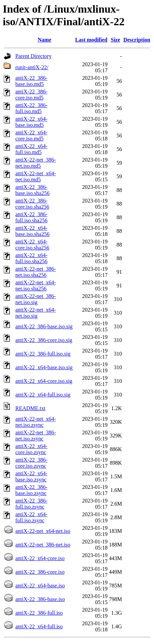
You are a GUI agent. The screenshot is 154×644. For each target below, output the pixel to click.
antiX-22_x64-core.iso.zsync (31, 449)
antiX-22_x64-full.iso (39, 626)
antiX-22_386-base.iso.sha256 (32, 190)
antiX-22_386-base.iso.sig (44, 326)
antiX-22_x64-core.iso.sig (44, 381)
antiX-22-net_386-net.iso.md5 (36, 163)
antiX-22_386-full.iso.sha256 (31, 217)
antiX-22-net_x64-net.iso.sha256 (36, 286)
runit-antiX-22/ (32, 67)
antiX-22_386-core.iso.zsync (31, 463)
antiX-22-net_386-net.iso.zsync (36, 436)
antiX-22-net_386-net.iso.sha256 (36, 272)
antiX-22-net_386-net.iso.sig (36, 299)
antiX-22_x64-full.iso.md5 (31, 149)
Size (115, 40)
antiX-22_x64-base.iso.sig (44, 367)
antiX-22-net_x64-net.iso (43, 531)
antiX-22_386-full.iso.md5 (31, 108)
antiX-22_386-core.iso (40, 572)
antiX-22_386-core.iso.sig (44, 340)
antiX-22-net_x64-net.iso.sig (36, 313)
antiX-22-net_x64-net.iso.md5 (36, 176)
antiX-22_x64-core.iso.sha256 (32, 245)
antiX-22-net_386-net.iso (43, 545)
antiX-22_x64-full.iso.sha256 (31, 258)
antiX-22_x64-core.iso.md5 (31, 136)
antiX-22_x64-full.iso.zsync (31, 517)
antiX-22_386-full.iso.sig (43, 354)
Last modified (91, 40)
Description (137, 40)
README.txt (30, 408)
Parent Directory (33, 56)
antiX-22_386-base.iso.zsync (31, 490)
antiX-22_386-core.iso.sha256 (32, 204)
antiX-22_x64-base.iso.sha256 (32, 231)
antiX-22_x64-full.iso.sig (43, 395)
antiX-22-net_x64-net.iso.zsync (36, 422)
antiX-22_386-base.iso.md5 (31, 81)
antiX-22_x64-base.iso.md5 (31, 122)
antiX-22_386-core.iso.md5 (31, 95)
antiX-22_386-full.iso (39, 613)
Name (45, 40)
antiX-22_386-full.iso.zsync (31, 504)
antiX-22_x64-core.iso (40, 558)
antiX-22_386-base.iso (40, 599)
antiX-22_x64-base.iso (40, 586)
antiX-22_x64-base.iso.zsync (31, 476)
